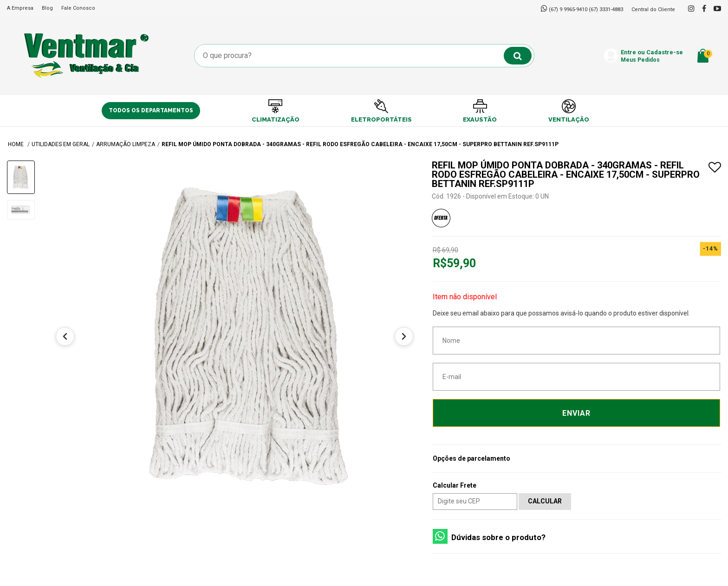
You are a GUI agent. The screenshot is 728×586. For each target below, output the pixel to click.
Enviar (576, 413)
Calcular (545, 501)
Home (16, 144)
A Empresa (20, 8)
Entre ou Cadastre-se (652, 56)
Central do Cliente (653, 10)
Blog (47, 8)
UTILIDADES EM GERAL (61, 144)
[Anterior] (65, 336)
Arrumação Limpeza (126, 144)
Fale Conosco (78, 8)
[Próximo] (404, 336)
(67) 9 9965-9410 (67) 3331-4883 (586, 10)
